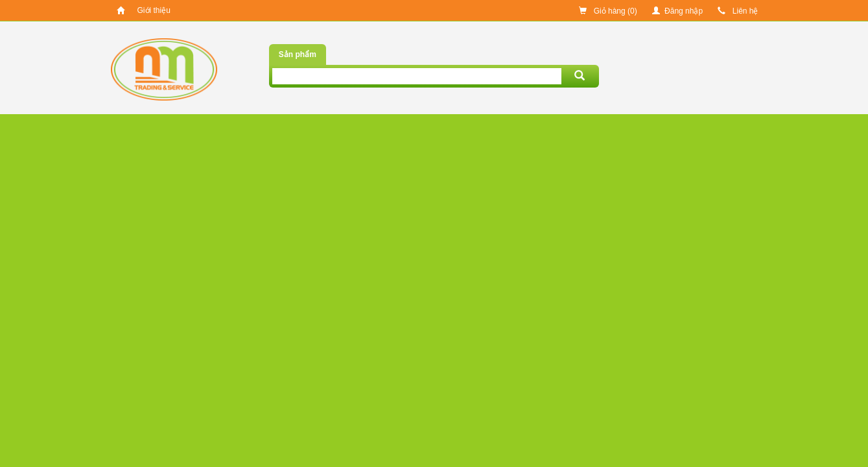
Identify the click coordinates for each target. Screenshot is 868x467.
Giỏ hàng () (608, 11)
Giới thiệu (154, 10)
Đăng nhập (677, 11)
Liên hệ (738, 11)
